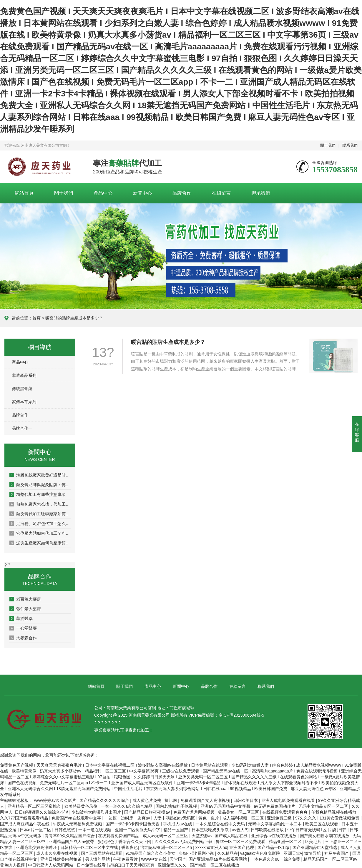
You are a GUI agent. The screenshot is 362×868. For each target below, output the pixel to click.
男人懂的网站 (98, 859)
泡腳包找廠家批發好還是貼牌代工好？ (40, 475)
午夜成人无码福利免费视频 (78, 824)
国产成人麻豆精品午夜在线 (25, 824)
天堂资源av (202, 836)
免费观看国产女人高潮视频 (206, 800)
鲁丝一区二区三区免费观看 (241, 842)
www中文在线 (155, 859)
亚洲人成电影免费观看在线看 (289, 800)
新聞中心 (142, 193)
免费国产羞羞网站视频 (195, 812)
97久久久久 (306, 818)
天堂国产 (178, 859)
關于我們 (328, 145)
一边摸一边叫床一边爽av (128, 818)
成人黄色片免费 (147, 800)
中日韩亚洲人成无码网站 (51, 865)
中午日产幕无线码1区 (308, 830)
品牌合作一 (22, 428)
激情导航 (313, 853)
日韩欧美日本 (246, 800)
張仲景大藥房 (25, 609)
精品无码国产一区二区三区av (331, 859)
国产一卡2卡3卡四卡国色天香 (133, 824)
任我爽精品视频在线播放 (334, 812)
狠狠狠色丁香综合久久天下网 (125, 842)
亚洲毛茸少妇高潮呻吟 (37, 847)
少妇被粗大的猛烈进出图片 (97, 812)
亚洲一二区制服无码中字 (138, 830)
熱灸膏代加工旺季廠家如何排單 (40, 514)
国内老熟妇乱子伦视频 (177, 806)
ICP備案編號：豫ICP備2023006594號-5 (228, 715)
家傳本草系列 (24, 402)
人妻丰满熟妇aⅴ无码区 (175, 818)
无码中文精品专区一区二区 (324, 806)
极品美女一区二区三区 (239, 812)
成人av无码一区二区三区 (166, 836)
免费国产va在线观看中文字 (77, 818)
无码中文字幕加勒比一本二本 (275, 824)
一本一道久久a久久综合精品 (127, 806)
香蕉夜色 (129, 847)
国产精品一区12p (274, 847)
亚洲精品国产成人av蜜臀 (72, 842)
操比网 (171, 800)
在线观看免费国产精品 (119, 836)
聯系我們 (350, 145)
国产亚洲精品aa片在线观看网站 (218, 859)
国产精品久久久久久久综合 (105, 800)
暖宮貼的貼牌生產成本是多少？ (168, 342)
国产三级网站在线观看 (102, 853)
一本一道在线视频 (95, 830)
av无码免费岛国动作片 (275, 806)
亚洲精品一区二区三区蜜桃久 (35, 806)
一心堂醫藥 (23, 628)
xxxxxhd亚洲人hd (211, 847)
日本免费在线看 (92, 865)
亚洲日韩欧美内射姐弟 (62, 859)
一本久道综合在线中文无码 (221, 824)
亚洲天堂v (293, 853)
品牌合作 (182, 193)
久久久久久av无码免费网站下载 (184, 842)
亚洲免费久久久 (173, 865)
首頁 (36, 318)
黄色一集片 (209, 818)
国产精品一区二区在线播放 (215, 865)
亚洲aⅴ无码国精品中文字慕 (226, 806)
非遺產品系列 (24, 375)
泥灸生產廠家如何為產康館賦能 (40, 543)
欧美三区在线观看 (322, 824)
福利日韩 (339, 830)
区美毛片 (314, 842)
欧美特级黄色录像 (82, 806)
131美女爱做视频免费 (340, 818)
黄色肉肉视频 (13, 865)
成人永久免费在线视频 (57, 853)
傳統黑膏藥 (22, 389)
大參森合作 (23, 638)
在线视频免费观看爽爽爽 (285, 812)
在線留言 (221, 193)
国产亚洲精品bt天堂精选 (315, 847)
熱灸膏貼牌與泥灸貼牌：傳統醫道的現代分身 (40, 485)
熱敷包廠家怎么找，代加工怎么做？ (40, 504)
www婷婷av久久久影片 (56, 800)
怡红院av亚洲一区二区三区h (167, 847)
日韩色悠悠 (65, 830)
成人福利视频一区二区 (244, 818)
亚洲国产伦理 (242, 847)
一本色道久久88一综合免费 (276, 859)
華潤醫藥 (21, 618)
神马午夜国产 (337, 853)
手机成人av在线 (178, 824)
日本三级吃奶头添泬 (211, 830)
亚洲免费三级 (280, 818)
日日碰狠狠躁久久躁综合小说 (42, 812)
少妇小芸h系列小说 (197, 853)
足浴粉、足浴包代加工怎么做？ (40, 524)
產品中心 (103, 193)
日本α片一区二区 (36, 830)
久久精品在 (228, 853)
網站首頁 (24, 193)
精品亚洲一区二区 (286, 842)
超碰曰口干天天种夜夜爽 (132, 865)
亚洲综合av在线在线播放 (274, 836)
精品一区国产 (176, 830)
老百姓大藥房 (25, 599)
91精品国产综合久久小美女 (151, 853)
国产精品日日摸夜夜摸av (148, 812)
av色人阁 (240, 830)
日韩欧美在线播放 (268, 830)
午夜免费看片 (126, 859)
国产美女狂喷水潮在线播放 (325, 836)
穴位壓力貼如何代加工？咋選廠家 (40, 533)
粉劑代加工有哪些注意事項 (38, 494)
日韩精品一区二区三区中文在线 (90, 847)
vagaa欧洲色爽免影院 (261, 853)
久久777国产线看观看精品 (25, 818)
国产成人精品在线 (232, 836)
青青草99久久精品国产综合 (70, 836)
